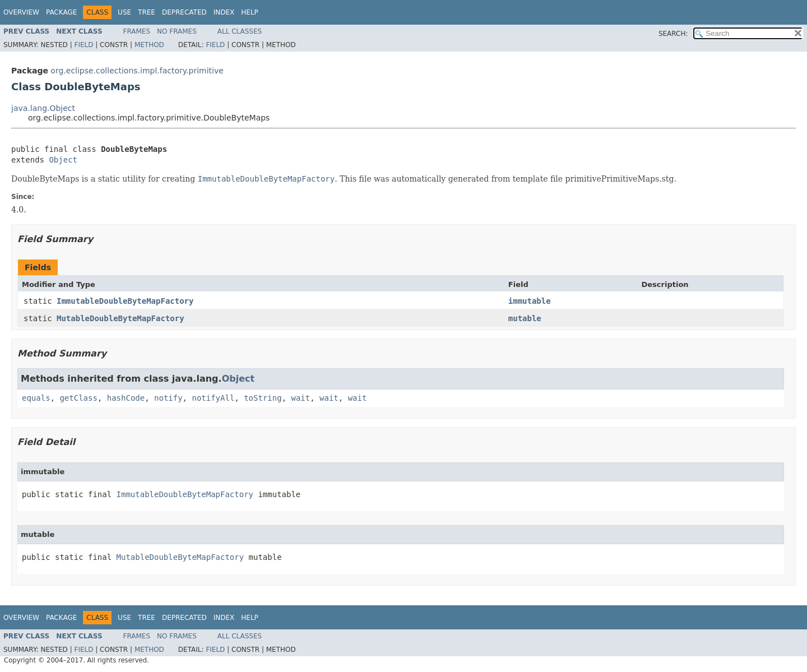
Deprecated (184, 12)
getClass (78, 398)
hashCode (126, 398)
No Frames (177, 31)
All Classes (240, 31)
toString (263, 398)
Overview (21, 12)
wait (300, 398)
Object (63, 160)
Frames (137, 31)
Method (149, 45)
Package (61, 12)
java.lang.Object (43, 108)
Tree (147, 12)
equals (36, 398)
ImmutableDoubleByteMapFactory (125, 301)
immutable (530, 301)
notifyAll (213, 398)
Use (124, 12)
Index (224, 12)
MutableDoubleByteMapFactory (120, 318)
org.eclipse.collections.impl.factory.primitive (137, 71)
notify (168, 398)
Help (250, 12)
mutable (525, 318)
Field (84, 45)
